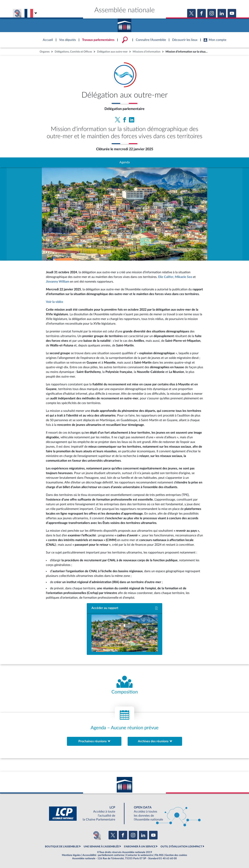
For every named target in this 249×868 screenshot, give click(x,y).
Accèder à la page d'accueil (124, 24)
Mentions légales (71, 855)
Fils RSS (159, 855)
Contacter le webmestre (140, 855)
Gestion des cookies (176, 855)
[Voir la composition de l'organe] (124, 685)
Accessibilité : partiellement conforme (103, 855)
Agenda (125, 162)
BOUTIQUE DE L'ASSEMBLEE (62, 847)
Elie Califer (166, 277)
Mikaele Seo (184, 277)
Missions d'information (147, 52)
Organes (45, 52)
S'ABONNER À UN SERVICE (140, 847)
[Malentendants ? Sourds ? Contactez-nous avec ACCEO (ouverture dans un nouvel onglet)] (96, 835)
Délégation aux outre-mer (112, 52)
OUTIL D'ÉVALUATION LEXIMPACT (181, 847)
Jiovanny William (58, 282)
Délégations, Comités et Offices (73, 52)
